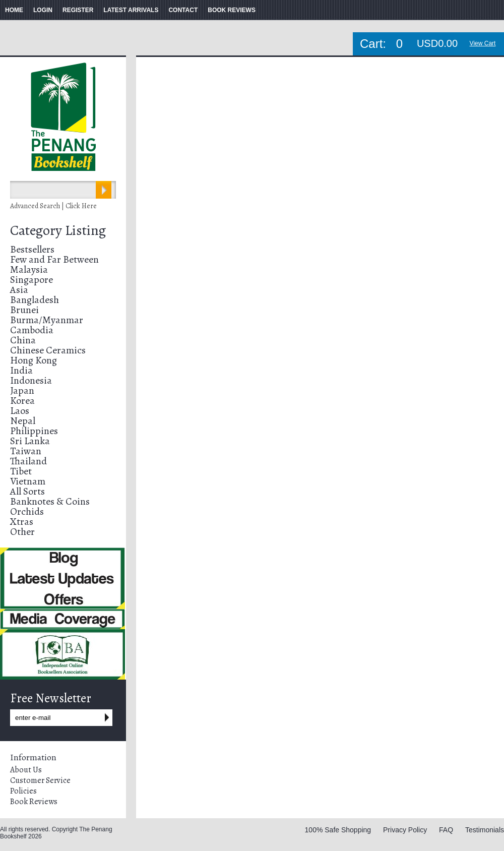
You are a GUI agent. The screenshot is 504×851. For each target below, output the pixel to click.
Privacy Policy (405, 830)
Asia (19, 290)
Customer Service (40, 780)
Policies (23, 791)
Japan (22, 390)
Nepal (23, 421)
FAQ (446, 830)
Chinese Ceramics (48, 350)
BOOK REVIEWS (232, 10)
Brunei (24, 310)
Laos (20, 411)
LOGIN (43, 10)
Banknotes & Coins (50, 501)
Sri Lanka (30, 441)
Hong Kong (34, 360)
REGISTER (78, 10)
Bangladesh (35, 300)
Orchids (27, 511)
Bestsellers (32, 249)
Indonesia (31, 380)
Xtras (22, 522)
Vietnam (28, 481)
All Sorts (27, 491)
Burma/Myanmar (47, 320)
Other (22, 532)
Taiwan (26, 451)
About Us (26, 770)
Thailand (28, 461)
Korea (22, 401)
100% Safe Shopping (338, 830)
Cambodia (32, 330)
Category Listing (58, 230)
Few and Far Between (54, 259)
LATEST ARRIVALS (131, 10)
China (23, 340)
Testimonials (485, 830)
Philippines (34, 431)
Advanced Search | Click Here (53, 206)
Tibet (21, 471)
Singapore (31, 280)
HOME (14, 10)
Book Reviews (34, 802)
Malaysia (29, 269)
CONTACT (183, 10)
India (21, 370)
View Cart (483, 43)
